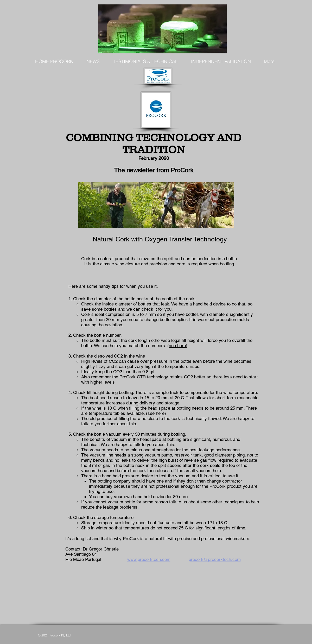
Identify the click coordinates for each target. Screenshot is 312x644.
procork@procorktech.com (215, 559)
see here (177, 346)
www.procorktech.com (149, 559)
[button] (93, 61)
